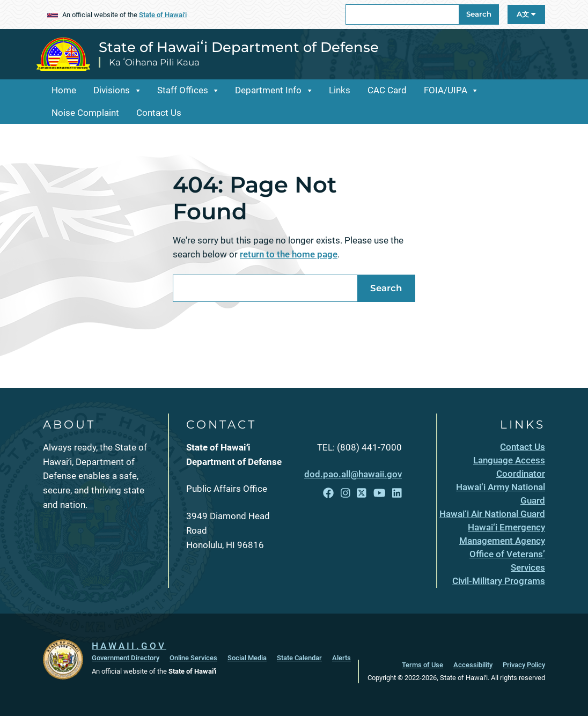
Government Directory (126, 658)
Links (340, 90)
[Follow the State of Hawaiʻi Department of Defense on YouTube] (380, 493)
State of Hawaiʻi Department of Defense (239, 47)
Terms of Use (422, 665)
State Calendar (299, 658)
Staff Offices (183, 90)
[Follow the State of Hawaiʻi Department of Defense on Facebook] (328, 493)
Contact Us (159, 113)
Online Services (193, 658)
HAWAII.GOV (129, 646)
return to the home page (289, 254)
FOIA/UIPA (446, 90)
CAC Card (387, 90)
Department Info (268, 90)
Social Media (247, 658)
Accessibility (473, 665)
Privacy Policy (524, 665)
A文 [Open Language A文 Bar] (526, 14)
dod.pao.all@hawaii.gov (353, 474)
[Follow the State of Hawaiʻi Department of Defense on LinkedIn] (397, 493)
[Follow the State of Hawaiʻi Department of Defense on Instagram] (346, 493)
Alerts (341, 658)
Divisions (112, 90)
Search (479, 14)
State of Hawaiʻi (163, 15)
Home (64, 90)
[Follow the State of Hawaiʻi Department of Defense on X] (362, 493)
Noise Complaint (85, 113)
